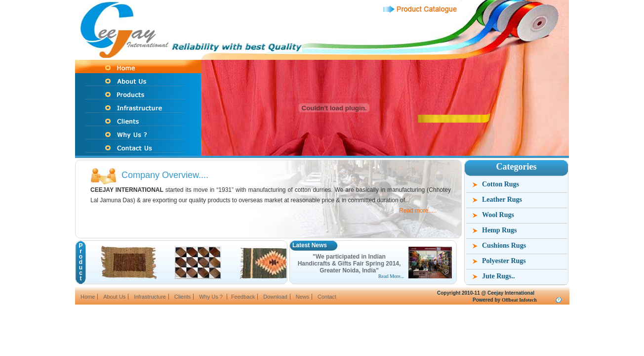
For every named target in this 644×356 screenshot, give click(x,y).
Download (275, 297)
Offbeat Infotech (519, 300)
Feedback (243, 297)
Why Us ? (212, 297)
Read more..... (418, 211)
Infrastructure (150, 297)
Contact (327, 297)
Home (88, 297)
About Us (114, 297)
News (303, 297)
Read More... (391, 276)
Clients (183, 297)
